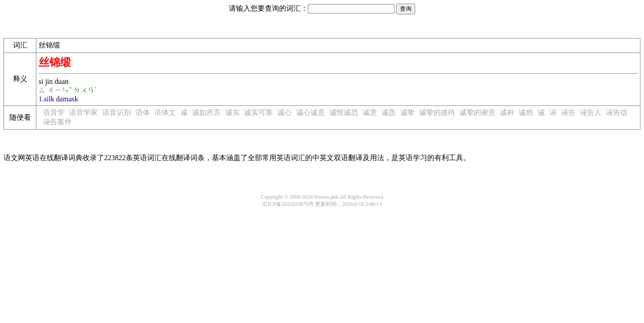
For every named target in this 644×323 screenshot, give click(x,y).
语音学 (54, 112)
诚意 (370, 112)
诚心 (285, 112)
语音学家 (83, 112)
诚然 (526, 112)
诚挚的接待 (437, 112)
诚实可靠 (258, 112)
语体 (143, 112)
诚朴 (507, 112)
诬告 (568, 112)
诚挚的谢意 (478, 112)
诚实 (232, 112)
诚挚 (407, 112)
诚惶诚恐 (344, 112)
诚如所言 (206, 112)
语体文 (165, 112)
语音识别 (117, 112)
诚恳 (389, 112)
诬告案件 (57, 122)
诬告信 (617, 112)
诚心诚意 (311, 112)
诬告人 (591, 112)
